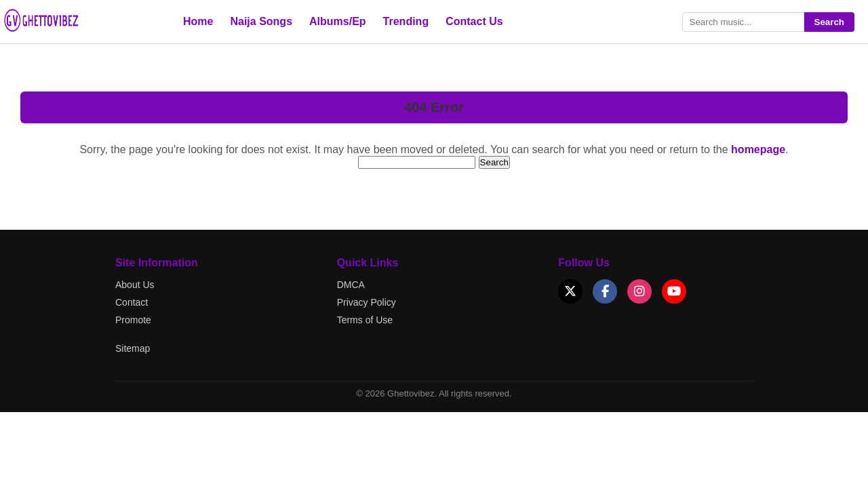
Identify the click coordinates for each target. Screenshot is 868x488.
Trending (406, 21)
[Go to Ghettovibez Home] (54, 30)
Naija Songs (261, 21)
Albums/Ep (338, 21)
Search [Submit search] (829, 22)
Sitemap (133, 348)
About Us (135, 285)
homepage (758, 149)
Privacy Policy (367, 302)
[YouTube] (674, 291)
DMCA (351, 285)
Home (198, 21)
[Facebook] (605, 291)
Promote (133, 320)
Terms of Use (365, 320)
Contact (132, 302)
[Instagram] (639, 291)
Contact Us (474, 21)
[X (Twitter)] (570, 291)
